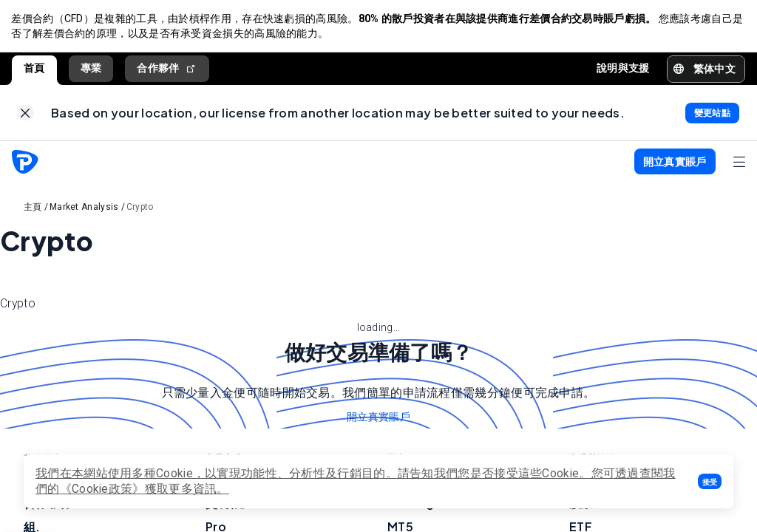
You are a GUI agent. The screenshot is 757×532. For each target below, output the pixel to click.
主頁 (33, 208)
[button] (710, 481)
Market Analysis (84, 208)
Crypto (140, 208)
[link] (26, 114)
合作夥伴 (167, 69)
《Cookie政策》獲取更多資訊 (139, 489)
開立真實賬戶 (378, 419)
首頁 (34, 69)
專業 (91, 69)
